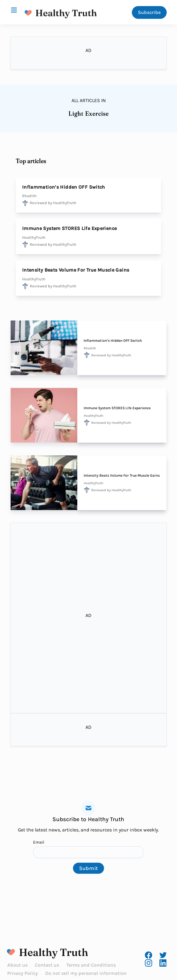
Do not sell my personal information (86, 973)
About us (17, 965)
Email (88, 849)
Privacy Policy (23, 973)
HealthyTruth (34, 237)
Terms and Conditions (91, 965)
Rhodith (29, 196)
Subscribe (149, 12)
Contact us (47, 965)
